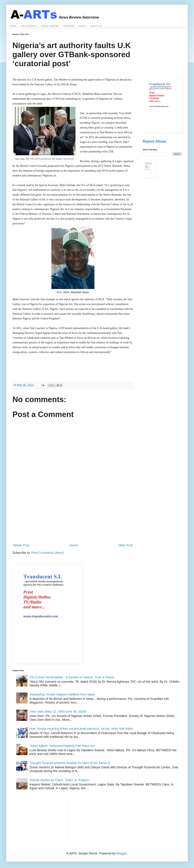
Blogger (122, 853)
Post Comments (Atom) (48, 553)
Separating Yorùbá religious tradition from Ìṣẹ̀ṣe (62, 694)
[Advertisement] (73, 515)
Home (74, 545)
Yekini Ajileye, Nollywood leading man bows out (62, 746)
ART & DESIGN (29, 26)
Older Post (125, 545)
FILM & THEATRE (50, 26)
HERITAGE (69, 26)
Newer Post (21, 545)
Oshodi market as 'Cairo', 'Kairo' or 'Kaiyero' (60, 780)
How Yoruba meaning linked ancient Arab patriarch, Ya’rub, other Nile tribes (81, 729)
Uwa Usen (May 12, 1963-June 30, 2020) (58, 711)
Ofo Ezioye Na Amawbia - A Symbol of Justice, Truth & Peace (72, 677)
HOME (13, 26)
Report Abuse (155, 141)
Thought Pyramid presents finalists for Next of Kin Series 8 (70, 763)
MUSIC (82, 26)
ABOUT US (96, 26)
